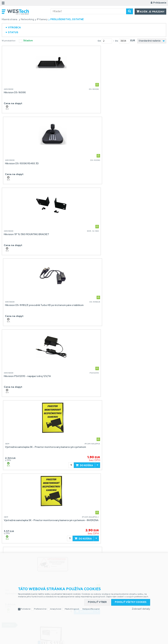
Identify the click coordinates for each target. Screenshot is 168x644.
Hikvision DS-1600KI (15, 93)
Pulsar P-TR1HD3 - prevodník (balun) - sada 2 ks (114, 527)
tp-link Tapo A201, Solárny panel (106, 454)
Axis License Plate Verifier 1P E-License (25, 381)
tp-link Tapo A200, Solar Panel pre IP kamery (112, 381)
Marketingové (72, 601)
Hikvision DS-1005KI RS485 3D (105, 93)
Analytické (56, 601)
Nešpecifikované (91, 601)
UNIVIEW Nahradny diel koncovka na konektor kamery (34, 454)
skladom (28, 41)
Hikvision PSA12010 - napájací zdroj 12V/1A (27, 234)
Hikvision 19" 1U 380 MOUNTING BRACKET (26, 164)
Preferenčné (40, 601)
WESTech (29, 12)
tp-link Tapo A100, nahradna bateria (24, 527)
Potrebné (26, 601)
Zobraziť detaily (141, 601)
